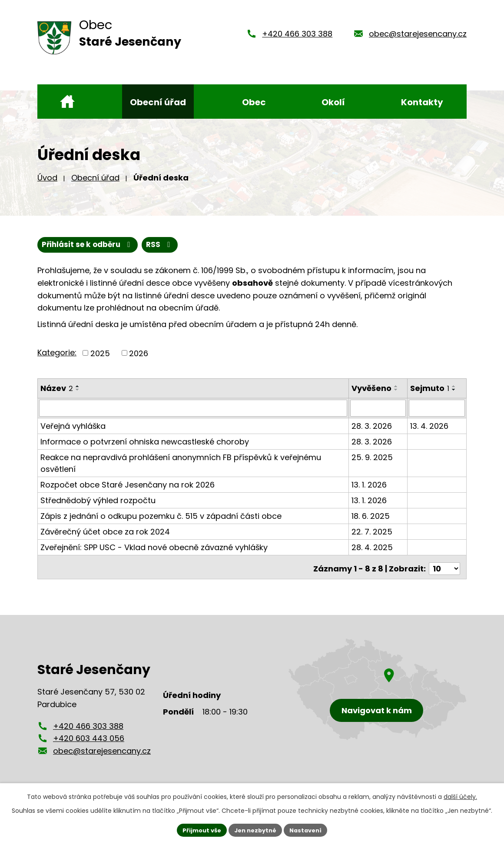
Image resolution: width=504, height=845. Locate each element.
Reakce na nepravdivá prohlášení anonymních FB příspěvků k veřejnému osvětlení (181, 464)
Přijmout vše (198, 829)
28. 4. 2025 (373, 548)
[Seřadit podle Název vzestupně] (78, 387)
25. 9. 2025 (373, 458)
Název (57, 389)
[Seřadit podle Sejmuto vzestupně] (454, 387)
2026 (139, 354)
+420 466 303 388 (297, 34)
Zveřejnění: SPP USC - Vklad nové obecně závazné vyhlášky (154, 548)
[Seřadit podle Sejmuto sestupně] (454, 391)
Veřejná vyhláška (73, 426)
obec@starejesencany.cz (418, 34)
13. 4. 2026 (430, 426)
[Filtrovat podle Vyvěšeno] (379, 409)
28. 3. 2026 (373, 426)
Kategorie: (57, 353)
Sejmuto (430, 389)
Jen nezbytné (255, 829)
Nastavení (309, 829)
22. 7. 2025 (373, 532)
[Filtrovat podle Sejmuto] (437, 409)
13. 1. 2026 (370, 485)
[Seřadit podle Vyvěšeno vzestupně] (397, 387)
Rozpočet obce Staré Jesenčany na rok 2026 (128, 485)
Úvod (47, 178)
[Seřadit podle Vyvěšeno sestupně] (397, 391)
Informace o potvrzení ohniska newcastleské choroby (145, 442)
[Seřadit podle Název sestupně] (78, 391)
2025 (100, 354)
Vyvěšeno (372, 389)
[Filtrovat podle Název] (194, 409)
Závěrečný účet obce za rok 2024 (105, 532)
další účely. (460, 795)
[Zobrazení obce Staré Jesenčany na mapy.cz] (378, 687)
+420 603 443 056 (89, 736)
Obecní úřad (95, 178)
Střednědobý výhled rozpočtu (98, 501)
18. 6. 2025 (371, 516)
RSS (56, 245)
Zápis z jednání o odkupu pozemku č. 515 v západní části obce (161, 516)
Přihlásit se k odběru (133, 245)
